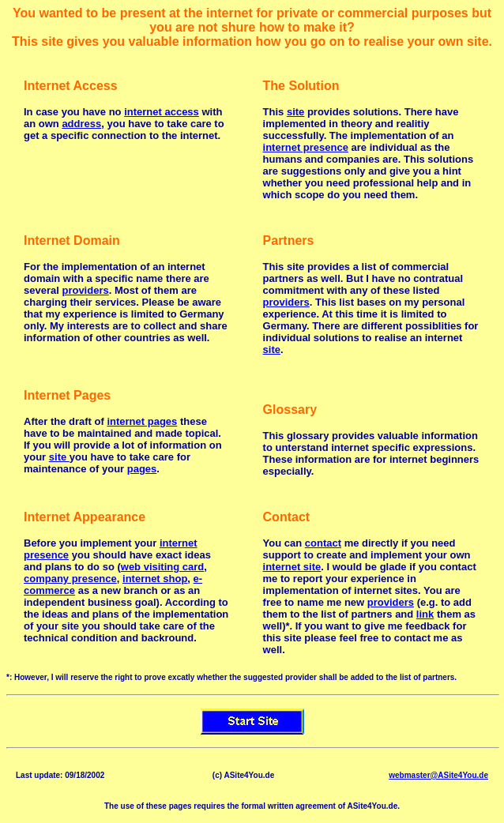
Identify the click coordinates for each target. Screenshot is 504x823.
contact (323, 543)
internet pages (142, 421)
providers (85, 290)
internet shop (155, 579)
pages (142, 469)
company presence (70, 579)
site (295, 112)
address (81, 124)
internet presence (306, 147)
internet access (162, 112)
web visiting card (162, 567)
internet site (292, 567)
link (425, 614)
